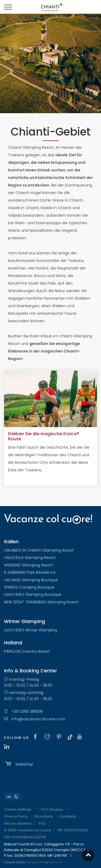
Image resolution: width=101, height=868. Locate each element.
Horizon (55, 862)
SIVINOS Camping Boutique (29, 587)
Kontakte (68, 816)
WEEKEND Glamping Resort (29, 565)
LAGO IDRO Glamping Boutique (33, 594)
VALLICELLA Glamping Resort (30, 558)
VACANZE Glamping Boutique (31, 580)
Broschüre (44, 816)
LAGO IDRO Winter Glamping (31, 630)
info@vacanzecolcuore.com (35, 719)
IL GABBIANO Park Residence (30, 572)
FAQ (43, 823)
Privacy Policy (16, 816)
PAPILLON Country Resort (27, 651)
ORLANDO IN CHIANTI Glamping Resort (39, 550)
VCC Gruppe (52, 809)
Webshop (19, 764)
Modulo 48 (35, 862)
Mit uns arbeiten (18, 823)
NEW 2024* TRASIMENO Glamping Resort (41, 602)
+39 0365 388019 (23, 711)
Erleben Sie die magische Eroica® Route (44, 436)
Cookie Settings (18, 809)
